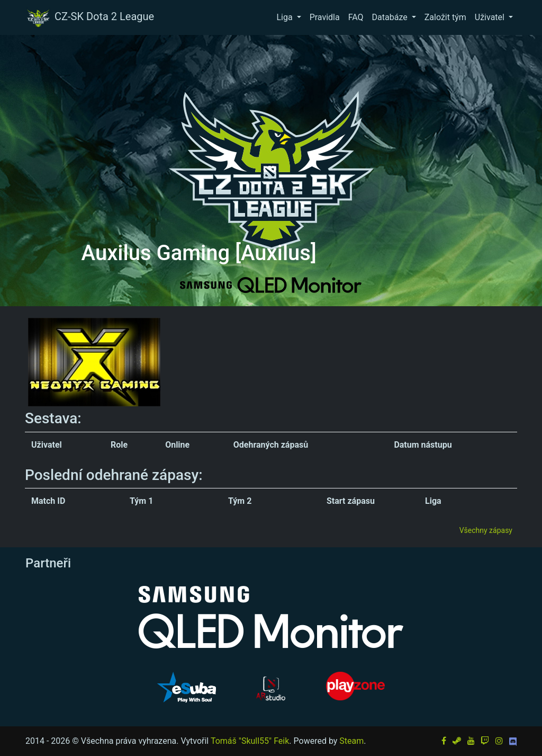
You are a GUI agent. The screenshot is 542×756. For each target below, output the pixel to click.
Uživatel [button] (491, 17)
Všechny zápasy (486, 530)
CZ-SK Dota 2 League (89, 17)
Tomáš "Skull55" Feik (250, 741)
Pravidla (325, 17)
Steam (351, 741)
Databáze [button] (391, 17)
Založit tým (445, 17)
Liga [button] (285, 17)
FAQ (356, 17)
